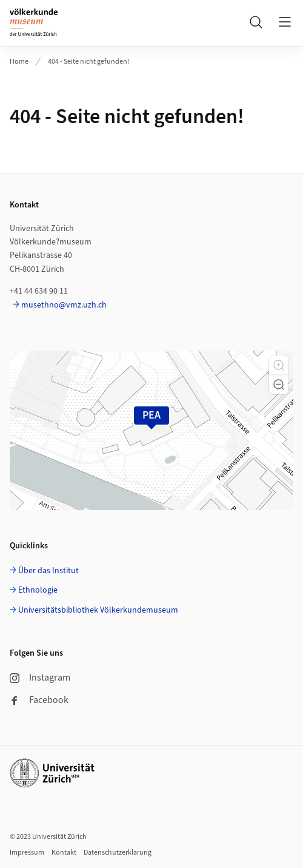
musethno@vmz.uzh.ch (64, 305)
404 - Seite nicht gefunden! (88, 62)
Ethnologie (38, 590)
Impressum (27, 853)
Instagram (40, 678)
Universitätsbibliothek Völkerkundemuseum (98, 610)
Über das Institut (48, 571)
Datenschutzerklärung (118, 853)
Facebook (39, 700)
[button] (279, 365)
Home (19, 62)
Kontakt (64, 853)
